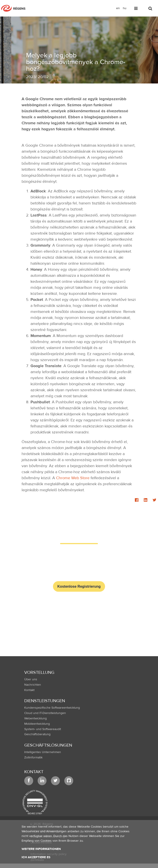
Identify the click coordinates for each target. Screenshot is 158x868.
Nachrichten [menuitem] (33, 685)
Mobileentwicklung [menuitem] (37, 724)
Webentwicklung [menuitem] (35, 718)
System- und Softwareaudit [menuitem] (43, 729)
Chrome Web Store (73, 478)
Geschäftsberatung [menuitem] (37, 734)
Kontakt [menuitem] (29, 690)
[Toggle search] (151, 9)
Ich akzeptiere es (36, 857)
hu (125, 8)
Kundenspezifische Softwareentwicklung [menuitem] (52, 708)
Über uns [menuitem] (31, 679)
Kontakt (34, 772)
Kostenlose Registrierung (79, 586)
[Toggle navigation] (136, 9)
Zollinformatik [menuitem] (33, 758)
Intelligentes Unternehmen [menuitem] (43, 752)
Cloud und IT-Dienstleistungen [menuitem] (45, 713)
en (118, 8)
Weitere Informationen (41, 849)
